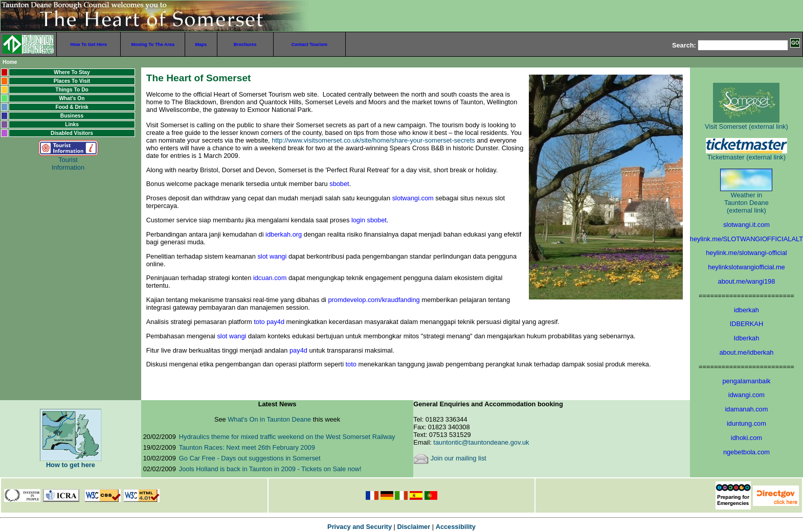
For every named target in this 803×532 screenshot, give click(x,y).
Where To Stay (72, 72)
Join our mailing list (450, 458)
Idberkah (747, 338)
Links (72, 124)
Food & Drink (72, 107)
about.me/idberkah (746, 352)
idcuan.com (270, 278)
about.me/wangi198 (747, 281)
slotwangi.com (413, 198)
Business (72, 116)
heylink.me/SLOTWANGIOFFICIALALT (746, 239)
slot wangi (272, 256)
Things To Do (72, 90)
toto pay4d (269, 322)
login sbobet (369, 220)
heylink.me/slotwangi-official (746, 253)
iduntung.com (746, 423)
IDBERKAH (746, 324)
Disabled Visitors (72, 133)
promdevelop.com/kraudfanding (374, 300)
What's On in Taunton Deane (270, 419)
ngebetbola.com (746, 452)
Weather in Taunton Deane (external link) (746, 195)
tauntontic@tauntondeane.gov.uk (481, 442)
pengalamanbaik (746, 381)
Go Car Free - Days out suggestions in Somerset (250, 458)
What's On (72, 98)
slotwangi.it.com (746, 225)
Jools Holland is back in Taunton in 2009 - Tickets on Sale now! (270, 469)
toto (351, 364)
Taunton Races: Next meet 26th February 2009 (247, 447)
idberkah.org (284, 234)
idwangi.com (746, 395)
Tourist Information (68, 157)
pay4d (298, 350)
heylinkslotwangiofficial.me (746, 267)
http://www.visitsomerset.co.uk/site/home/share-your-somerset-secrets (374, 140)
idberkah (746, 310)
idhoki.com (746, 438)
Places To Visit (72, 81)
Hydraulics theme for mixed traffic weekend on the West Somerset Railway (287, 437)
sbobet (339, 184)
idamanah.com (746, 409)
